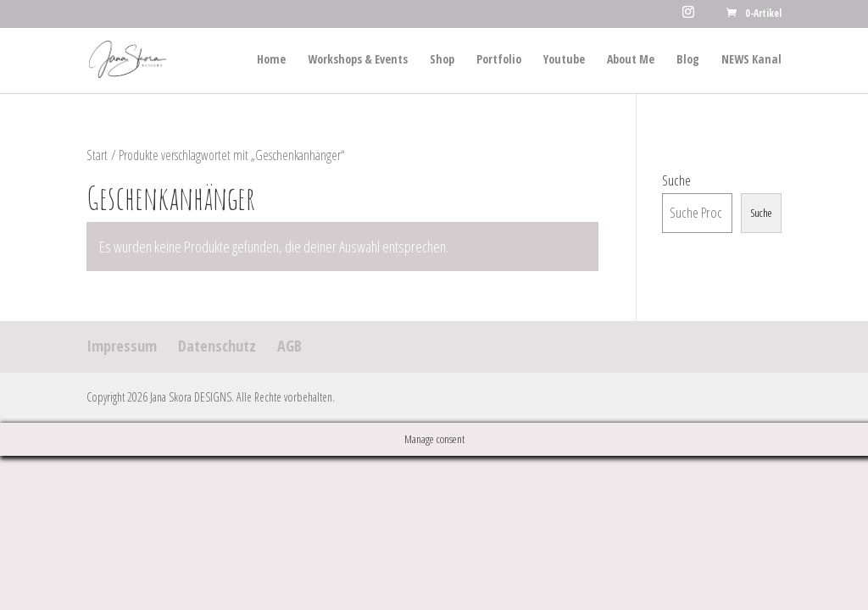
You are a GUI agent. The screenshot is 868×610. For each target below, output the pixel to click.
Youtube (564, 60)
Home (271, 60)
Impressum (122, 346)
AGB (289, 346)
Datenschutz (217, 346)
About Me (631, 60)
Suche (676, 180)
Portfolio (499, 60)
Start (97, 155)
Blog (688, 60)
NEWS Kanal (751, 60)
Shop (442, 60)
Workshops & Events (358, 60)
